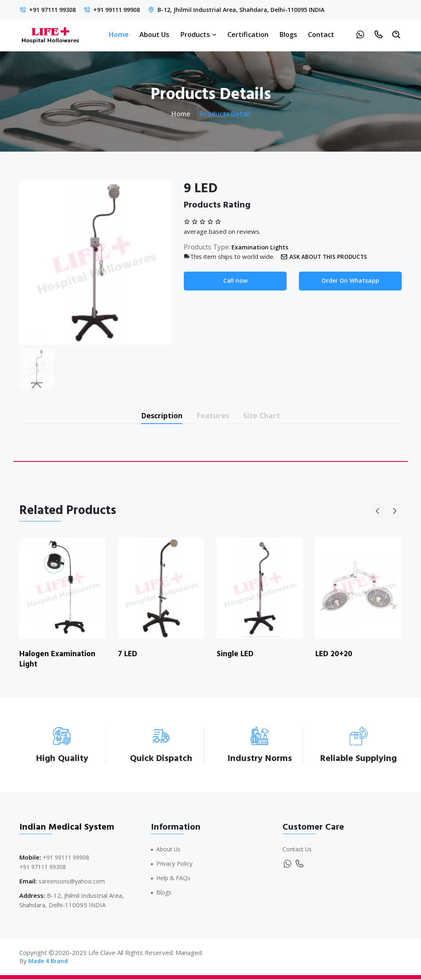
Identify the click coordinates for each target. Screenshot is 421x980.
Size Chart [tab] (268, 416)
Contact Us (298, 850)
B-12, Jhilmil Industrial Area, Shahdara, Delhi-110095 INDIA (254, 9)
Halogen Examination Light (59, 660)
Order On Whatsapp (350, 281)
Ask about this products (327, 257)
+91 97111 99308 (55, 9)
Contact (321, 34)
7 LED (128, 655)
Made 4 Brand (49, 962)
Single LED (236, 655)
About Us (154, 34)
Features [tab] (214, 416)
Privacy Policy (176, 865)
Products (198, 34)
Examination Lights (262, 247)
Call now (235, 281)
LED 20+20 (335, 655)
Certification (248, 34)
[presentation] (379, 512)
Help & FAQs (175, 879)
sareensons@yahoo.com (73, 882)
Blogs (288, 34)
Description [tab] (156, 416)
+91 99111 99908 (124, 9)
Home (119, 34)
